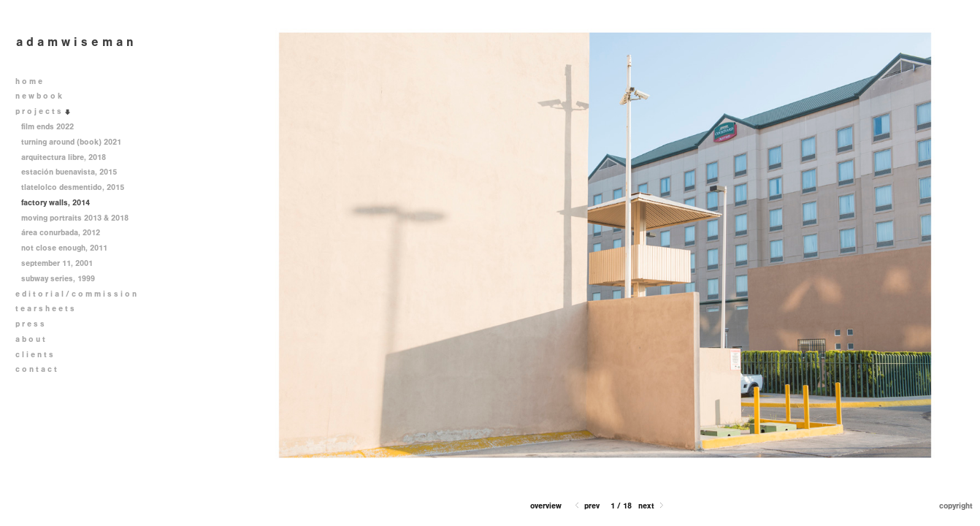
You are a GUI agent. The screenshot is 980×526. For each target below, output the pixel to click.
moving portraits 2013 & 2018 (80, 218)
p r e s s (30, 324)
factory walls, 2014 (55, 203)
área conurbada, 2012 (61, 233)
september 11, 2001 (57, 263)
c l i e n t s (34, 355)
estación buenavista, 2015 (69, 172)
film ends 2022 (47, 127)
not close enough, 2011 (64, 248)
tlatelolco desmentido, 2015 (78, 187)
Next (652, 506)
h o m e (29, 81)
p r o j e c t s (43, 111)
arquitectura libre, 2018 (64, 157)
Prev (586, 506)
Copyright (956, 506)
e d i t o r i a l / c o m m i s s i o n (81, 294)
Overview (546, 506)
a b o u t (30, 339)
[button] (546, 506)
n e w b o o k (44, 96)
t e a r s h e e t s (45, 309)
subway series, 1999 (58, 279)
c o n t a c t (36, 369)
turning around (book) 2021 (76, 142)
